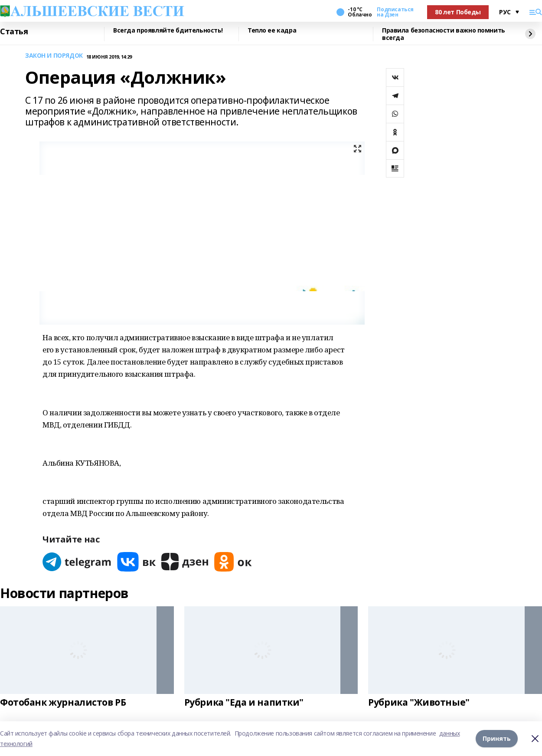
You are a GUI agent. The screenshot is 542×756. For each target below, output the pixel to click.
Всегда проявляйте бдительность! (168, 31)
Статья (14, 32)
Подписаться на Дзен (395, 12)
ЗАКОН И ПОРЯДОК (54, 56)
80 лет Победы (458, 12)
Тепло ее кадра (272, 31)
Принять (497, 738)
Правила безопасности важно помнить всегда (444, 34)
